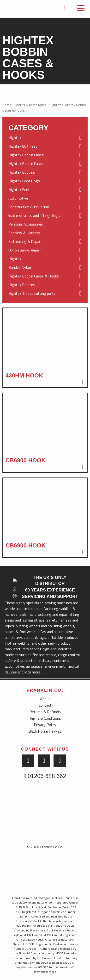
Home (7, 105)
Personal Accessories (45, 224)
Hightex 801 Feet (45, 146)
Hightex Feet (45, 190)
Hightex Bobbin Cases (45, 155)
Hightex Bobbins (45, 172)
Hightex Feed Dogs (45, 181)
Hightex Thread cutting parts (45, 294)
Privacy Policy (45, 725)
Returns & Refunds (45, 712)
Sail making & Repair (45, 242)
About (45, 699)
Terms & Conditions (45, 718)
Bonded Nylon (45, 268)
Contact (45, 705)
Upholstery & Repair (45, 250)
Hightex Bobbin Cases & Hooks (45, 276)
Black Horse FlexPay (45, 731)
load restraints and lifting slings (45, 216)
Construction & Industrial (45, 207)
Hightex (55, 105)
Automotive (45, 198)
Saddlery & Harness (45, 233)
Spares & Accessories (30, 105)
